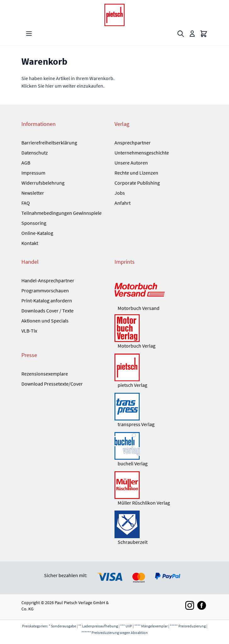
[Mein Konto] (192, 34)
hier (50, 86)
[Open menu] (29, 34)
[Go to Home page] (114, 15)
